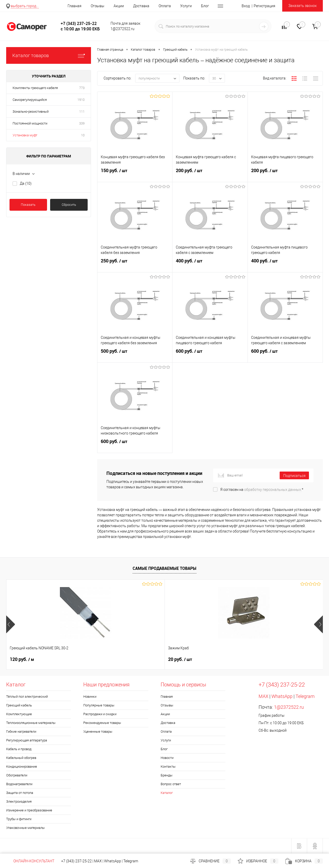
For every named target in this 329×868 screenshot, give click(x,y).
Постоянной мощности (30, 123)
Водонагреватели (19, 784)
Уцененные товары (98, 732)
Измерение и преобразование (29, 810)
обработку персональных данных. (273, 490)
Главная (75, 6)
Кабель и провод (19, 749)
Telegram (305, 696)
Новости (167, 758)
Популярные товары (99, 705)
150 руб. (135, 175)
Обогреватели (17, 775)
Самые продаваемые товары (164, 568)
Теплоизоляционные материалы (31, 723)
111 (82, 112)
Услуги (186, 6)
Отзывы (98, 6)
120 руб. (22, 659)
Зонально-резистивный (31, 112)
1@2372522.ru (289, 707)
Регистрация (264, 6)
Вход (246, 6)
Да (26, 183)
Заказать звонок (303, 6)
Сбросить (69, 205)
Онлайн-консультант (30, 861)
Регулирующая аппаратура (27, 740)
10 (83, 135)
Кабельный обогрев (21, 758)
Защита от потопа (20, 793)
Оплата (165, 6)
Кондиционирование (22, 767)
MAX (263, 696)
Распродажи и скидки (100, 714)
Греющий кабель (19, 705)
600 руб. (210, 355)
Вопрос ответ (171, 784)
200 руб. (210, 175)
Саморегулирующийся (30, 100)
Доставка (141, 6)
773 (82, 88)
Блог (205, 6)
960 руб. (180, 659)
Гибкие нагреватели (21, 732)
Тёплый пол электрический (27, 697)
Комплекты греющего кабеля (35, 88)
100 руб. (259, 659)
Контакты (168, 767)
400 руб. (210, 265)
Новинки (90, 697)
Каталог (167, 793)
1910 (81, 100)
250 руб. (135, 265)
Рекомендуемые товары (102, 723)
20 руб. (101, 659)
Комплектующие (19, 714)
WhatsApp (282, 696)
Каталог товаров (49, 55)
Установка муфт (25, 135)
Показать (28, 205)
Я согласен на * (262, 490)
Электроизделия (19, 801)
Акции (119, 6)
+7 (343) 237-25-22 (76, 861)
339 (82, 123)
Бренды (167, 775)
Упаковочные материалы (25, 828)
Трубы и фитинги (19, 819)
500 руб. (135, 355)
